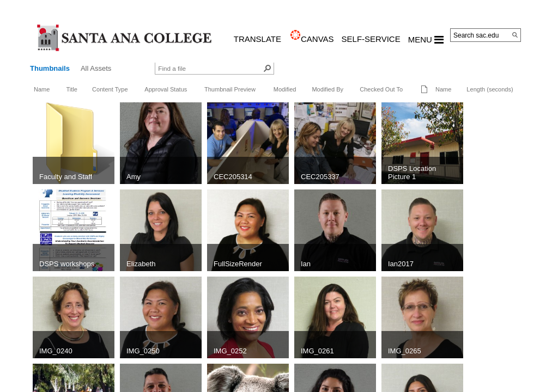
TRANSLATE (257, 39)
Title (71, 89)
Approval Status (166, 89)
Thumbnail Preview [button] (230, 89)
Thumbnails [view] (50, 68)
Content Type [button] (110, 89)
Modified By (327, 89)
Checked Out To (381, 89)
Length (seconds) (490, 89)
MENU (426, 40)
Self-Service (371, 39)
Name (42, 89)
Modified (285, 89)
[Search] (515, 35)
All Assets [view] (96, 68)
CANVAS (317, 39)
